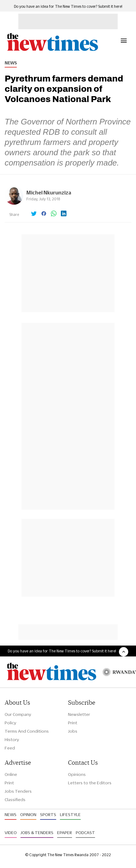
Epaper (65, 833)
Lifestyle (70, 814)
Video (11, 833)
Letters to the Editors (90, 783)
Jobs (73, 731)
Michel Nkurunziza (49, 192)
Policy (10, 723)
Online (11, 774)
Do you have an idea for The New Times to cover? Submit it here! (68, 6)
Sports (48, 814)
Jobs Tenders (18, 791)
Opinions (77, 774)
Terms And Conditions (27, 731)
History (12, 740)
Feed (10, 748)
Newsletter (79, 714)
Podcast (85, 833)
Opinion (28, 814)
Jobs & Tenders (37, 833)
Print (73, 723)
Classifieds (15, 800)
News (11, 63)
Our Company (18, 714)
